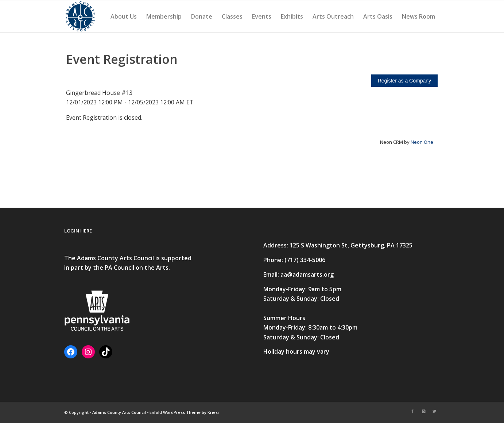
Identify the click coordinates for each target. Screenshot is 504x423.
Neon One (422, 142)
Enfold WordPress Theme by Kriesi (184, 412)
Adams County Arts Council (119, 412)
